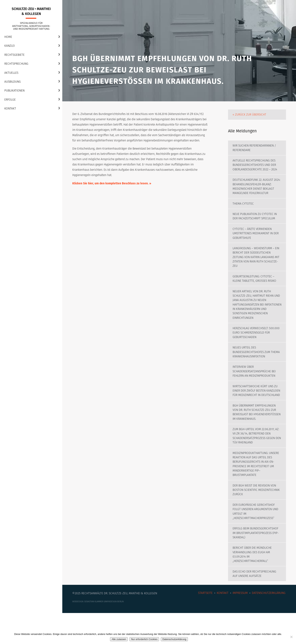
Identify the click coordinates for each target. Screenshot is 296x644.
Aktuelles (12, 74)
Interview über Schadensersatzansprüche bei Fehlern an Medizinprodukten (255, 386)
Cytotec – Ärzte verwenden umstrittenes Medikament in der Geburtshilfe (257, 244)
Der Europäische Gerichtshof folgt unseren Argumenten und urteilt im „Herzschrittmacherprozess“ (257, 539)
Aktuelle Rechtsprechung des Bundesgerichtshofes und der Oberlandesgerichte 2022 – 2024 (256, 170)
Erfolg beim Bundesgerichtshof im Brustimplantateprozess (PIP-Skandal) (257, 561)
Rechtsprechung (17, 65)
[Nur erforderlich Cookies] (291, 637)
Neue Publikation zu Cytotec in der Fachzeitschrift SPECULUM (256, 227)
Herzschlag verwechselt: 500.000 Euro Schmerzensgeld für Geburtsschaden (255, 346)
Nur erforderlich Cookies (144, 639)
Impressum (239, 623)
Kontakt (10, 110)
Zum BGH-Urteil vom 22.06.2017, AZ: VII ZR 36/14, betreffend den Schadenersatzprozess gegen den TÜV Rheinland (257, 462)
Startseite (203, 623)
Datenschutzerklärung (268, 623)
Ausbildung (13, 83)
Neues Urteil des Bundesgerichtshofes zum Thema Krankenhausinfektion (255, 366)
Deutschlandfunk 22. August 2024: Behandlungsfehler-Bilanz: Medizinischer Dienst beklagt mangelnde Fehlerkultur (254, 194)
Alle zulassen (119, 639)
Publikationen (15, 92)
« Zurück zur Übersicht (250, 118)
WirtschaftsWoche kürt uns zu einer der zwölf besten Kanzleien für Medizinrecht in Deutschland (256, 408)
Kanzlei (10, 47)
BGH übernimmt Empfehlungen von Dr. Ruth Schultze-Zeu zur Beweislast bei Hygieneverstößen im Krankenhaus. (255, 435)
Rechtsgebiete (15, 56)
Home (8, 38)
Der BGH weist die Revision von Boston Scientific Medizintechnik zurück (256, 517)
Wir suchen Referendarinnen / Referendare (256, 152)
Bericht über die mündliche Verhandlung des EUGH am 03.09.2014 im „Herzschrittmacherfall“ (253, 584)
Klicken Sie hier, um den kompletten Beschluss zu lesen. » (113, 194)
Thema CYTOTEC (244, 214)
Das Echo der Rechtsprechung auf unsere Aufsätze (255, 603)
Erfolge (10, 101)
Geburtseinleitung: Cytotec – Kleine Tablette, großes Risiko (256, 291)
